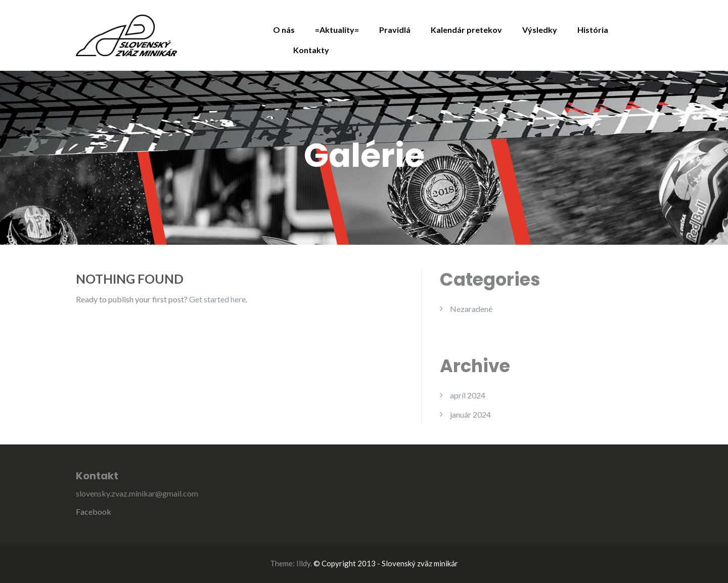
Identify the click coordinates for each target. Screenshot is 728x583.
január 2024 (470, 414)
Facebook (94, 511)
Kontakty (311, 50)
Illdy (303, 563)
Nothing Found (130, 279)
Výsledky (540, 30)
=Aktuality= (337, 30)
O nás (284, 30)
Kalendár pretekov (466, 30)
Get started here (217, 299)
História (593, 30)
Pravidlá (395, 30)
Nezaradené (471, 309)
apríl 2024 (468, 395)
